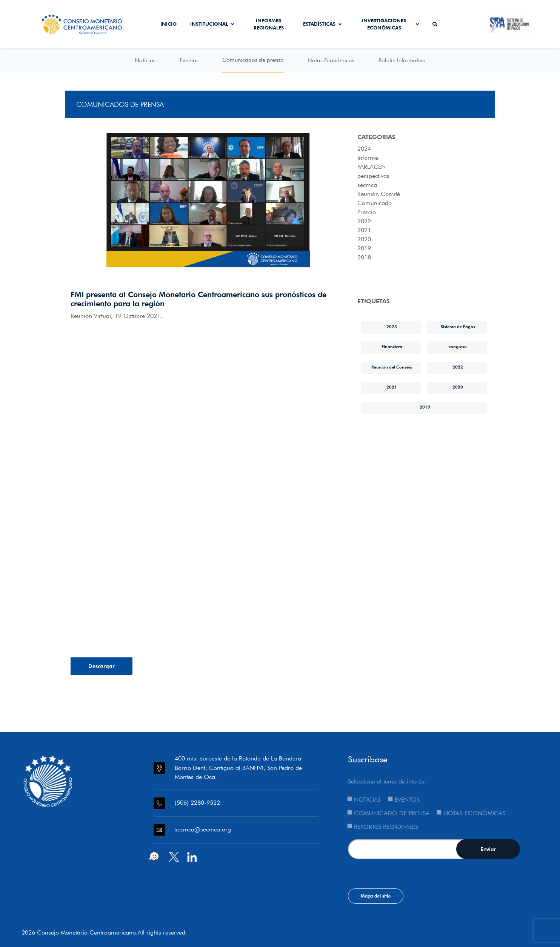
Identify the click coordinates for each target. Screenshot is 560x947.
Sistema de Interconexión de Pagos (508, 24)
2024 (364, 149)
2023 (392, 327)
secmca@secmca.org (203, 829)
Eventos (189, 60)
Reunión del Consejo (392, 367)
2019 (364, 248)
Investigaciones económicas (390, 24)
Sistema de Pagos (458, 327)
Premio (367, 212)
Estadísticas (322, 24)
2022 (364, 221)
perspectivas (373, 176)
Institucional (212, 24)
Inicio (168, 24)
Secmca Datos (465, 24)
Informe (368, 158)
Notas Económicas (331, 60)
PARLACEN (372, 167)
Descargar (102, 666)
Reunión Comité (379, 194)
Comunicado (375, 203)
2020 (364, 239)
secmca (367, 185)
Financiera (392, 347)
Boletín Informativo (402, 60)
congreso (458, 347)
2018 (364, 257)
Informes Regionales (269, 24)
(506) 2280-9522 (197, 803)
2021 (364, 230)
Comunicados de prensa (253, 60)
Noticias (145, 60)
